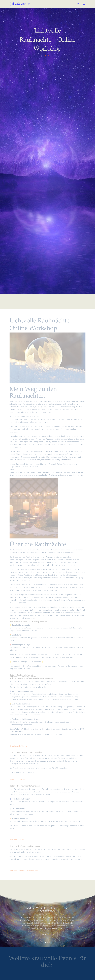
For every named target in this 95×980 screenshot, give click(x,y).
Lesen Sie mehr (48, 938)
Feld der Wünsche (52, 919)
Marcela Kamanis (29, 919)
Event (47, 56)
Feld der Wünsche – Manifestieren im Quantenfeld (48, 913)
